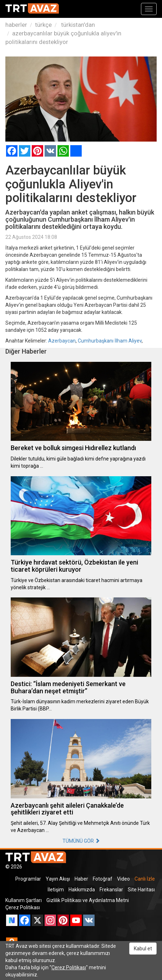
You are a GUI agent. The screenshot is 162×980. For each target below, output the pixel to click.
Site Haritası (141, 890)
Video (123, 879)
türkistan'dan (77, 25)
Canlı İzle (145, 879)
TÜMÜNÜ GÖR (81, 841)
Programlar (28, 879)
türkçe (43, 25)
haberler (16, 25)
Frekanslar (111, 890)
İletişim (56, 890)
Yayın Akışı (58, 879)
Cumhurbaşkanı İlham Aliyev (110, 341)
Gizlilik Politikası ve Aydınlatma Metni (88, 900)
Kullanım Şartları (24, 900)
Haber (81, 879)
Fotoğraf (103, 879)
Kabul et (143, 949)
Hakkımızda (82, 890)
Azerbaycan (62, 341)
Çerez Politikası (23, 907)
